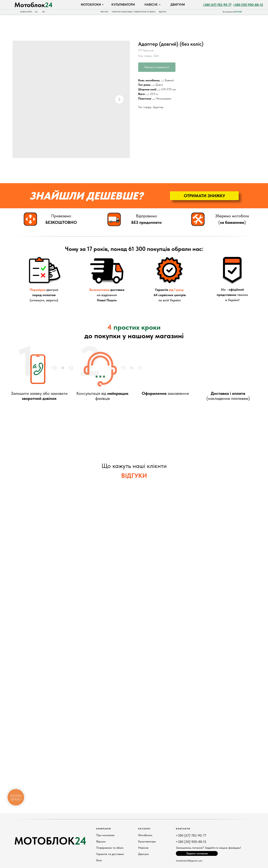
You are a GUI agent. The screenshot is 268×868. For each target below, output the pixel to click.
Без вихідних (232, 12)
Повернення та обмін (110, 848)
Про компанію (105, 835)
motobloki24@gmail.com (189, 861)
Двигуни (143, 854)
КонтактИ (183, 829)
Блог (99, 860)
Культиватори (147, 841)
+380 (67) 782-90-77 (191, 835)
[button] (204, 196)
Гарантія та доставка (110, 854)
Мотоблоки (145, 835)
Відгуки (101, 841)
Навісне (143, 848)
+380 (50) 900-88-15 (191, 842)
